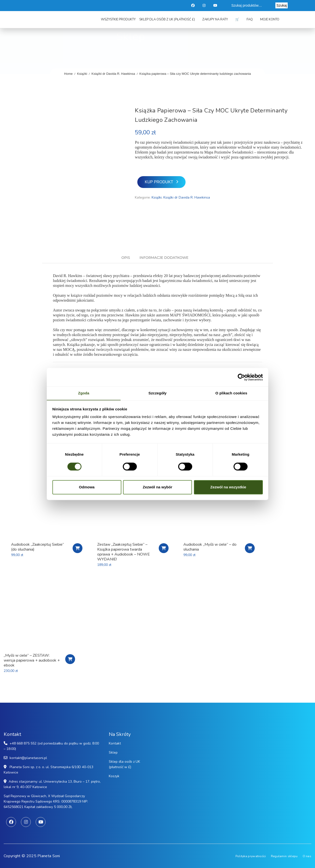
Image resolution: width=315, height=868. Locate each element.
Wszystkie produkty (118, 20)
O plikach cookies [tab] (231, 393)
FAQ (250, 20)
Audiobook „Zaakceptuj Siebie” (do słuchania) (38, 547)
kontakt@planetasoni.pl (28, 758)
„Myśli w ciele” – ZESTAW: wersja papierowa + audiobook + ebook (32, 660)
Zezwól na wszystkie (228, 487)
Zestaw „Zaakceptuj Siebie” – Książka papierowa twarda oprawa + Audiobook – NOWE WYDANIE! (124, 552)
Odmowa (87, 487)
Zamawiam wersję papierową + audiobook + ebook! (70, 659)
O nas (307, 856)
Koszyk (114, 776)
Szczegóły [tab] (157, 393)
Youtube (216, 6)
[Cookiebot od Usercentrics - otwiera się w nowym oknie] (241, 377)
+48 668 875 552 (23, 743)
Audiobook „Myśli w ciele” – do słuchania (210, 547)
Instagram (205, 6)
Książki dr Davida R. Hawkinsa (113, 74)
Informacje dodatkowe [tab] (164, 258)
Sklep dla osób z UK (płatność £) (167, 20)
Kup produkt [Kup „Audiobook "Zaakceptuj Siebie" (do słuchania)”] (78, 548)
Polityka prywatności (250, 856)
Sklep (113, 752)
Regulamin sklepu (284, 856)
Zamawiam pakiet (164, 548)
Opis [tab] (126, 258)
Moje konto (270, 20)
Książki (82, 74)
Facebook (193, 6)
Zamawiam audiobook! (250, 548)
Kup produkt (159, 182)
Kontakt (115, 743)
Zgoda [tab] (84, 393)
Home (69, 74)
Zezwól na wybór (157, 487)
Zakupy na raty (215, 20)
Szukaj (282, 5)
